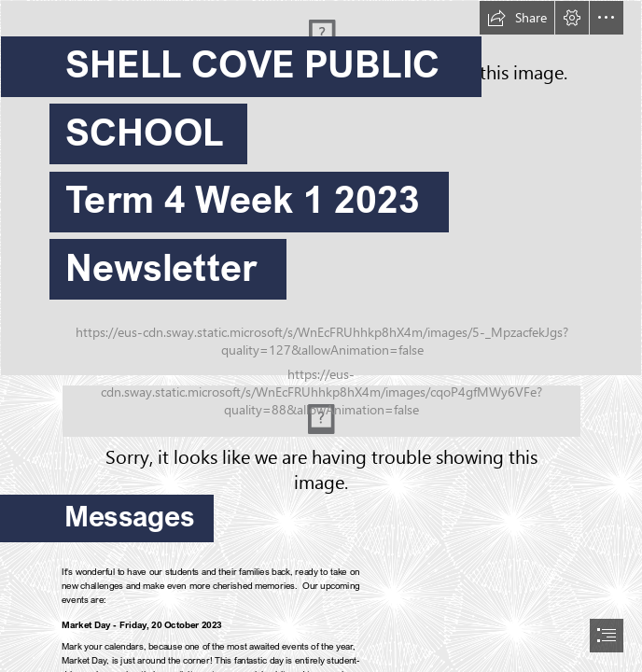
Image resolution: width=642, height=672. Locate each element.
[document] (321, 336)
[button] (517, 18)
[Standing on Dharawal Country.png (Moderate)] (321, 411)
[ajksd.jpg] (321, 188)
